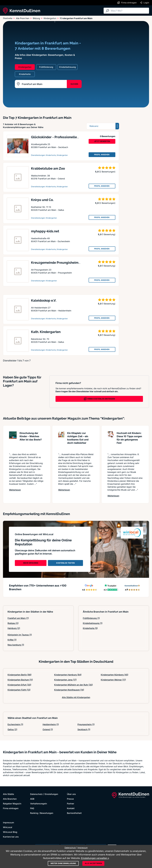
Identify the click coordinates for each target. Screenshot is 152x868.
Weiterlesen (15, 490)
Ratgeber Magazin (12, 804)
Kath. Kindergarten (46, 332)
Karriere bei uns (11, 837)
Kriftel (12, 640)
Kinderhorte (90, 628)
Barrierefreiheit (74, 813)
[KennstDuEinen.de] (22, 11)
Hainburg (14, 628)
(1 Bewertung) (109, 234)
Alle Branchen (27, 20)
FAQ (32, 808)
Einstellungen (51, 794)
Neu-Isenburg (16, 645)
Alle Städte (9, 20)
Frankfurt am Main (18, 618)
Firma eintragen (11, 808)
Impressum (8, 822)
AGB (32, 799)
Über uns (71, 794)
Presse (70, 799)
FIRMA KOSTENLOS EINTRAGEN (99, 399)
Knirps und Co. (42, 200)
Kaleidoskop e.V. (44, 300)
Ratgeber (45, 20)
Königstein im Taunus (20, 635)
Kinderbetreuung (93, 623)
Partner (71, 804)
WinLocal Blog (10, 832)
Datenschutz (36, 794)
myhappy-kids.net (45, 231)
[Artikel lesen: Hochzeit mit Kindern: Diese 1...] (111, 441)
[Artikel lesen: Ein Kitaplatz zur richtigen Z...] (61, 441)
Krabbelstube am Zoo (48, 168)
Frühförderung (91, 618)
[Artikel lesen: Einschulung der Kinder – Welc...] (13, 441)
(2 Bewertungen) (107, 172)
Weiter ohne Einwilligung (63, 863)
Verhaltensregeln (39, 804)
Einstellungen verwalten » (95, 858)
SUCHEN (74, 84)
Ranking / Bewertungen (42, 813)
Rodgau (13, 623)
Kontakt (71, 808)
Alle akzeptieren (93, 863)
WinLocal (8, 827)
